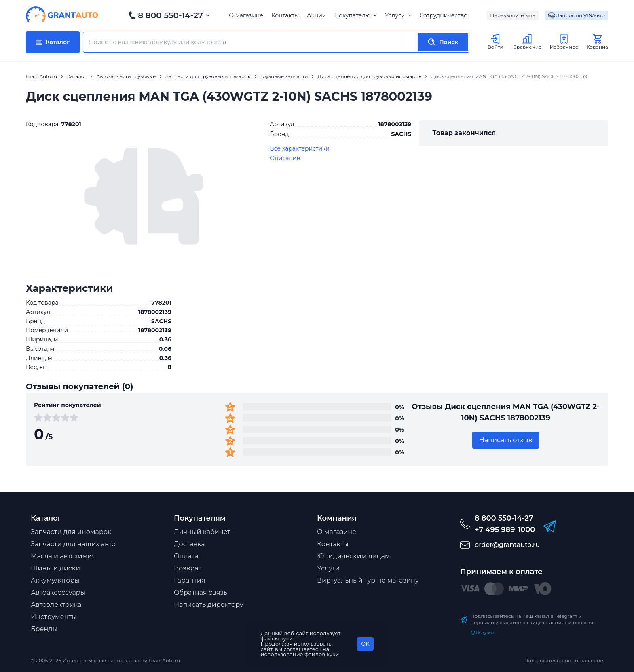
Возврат (188, 568)
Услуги (398, 15)
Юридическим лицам (354, 556)
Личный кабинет (202, 532)
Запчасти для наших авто (73, 544)
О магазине (246, 15)
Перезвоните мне (513, 15)
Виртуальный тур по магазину (368, 580)
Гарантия (189, 580)
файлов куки (322, 654)
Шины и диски (55, 568)
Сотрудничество (443, 15)
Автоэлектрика (56, 605)
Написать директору (209, 605)
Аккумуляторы (55, 580)
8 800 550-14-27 (170, 15)
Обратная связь (201, 593)
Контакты (285, 15)
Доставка (189, 544)
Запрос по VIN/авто (577, 15)
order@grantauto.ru (507, 545)
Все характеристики (300, 148)
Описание (285, 158)
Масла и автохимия (63, 556)
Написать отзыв (506, 440)
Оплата (186, 556)
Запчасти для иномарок (71, 532)
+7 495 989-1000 (505, 530)
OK (365, 644)
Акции (316, 15)
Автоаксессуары (58, 593)
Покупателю (355, 15)
